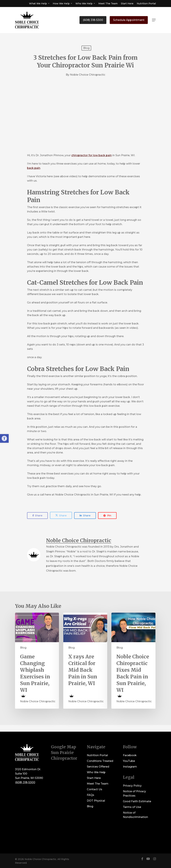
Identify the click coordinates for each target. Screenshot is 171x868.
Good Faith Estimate (137, 801)
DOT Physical (96, 801)
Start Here (94, 778)
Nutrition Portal (97, 755)
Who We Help (96, 772)
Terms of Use (132, 807)
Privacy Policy (132, 786)
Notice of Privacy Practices (134, 793)
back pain (34, 168)
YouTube (129, 761)
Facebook (130, 755)
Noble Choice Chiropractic (88, 75)
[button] (154, 20)
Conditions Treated (100, 761)
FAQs (91, 795)
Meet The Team (98, 784)
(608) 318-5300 (25, 782)
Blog (86, 48)
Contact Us (95, 789)
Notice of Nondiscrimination (135, 815)
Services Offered (98, 767)
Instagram (130, 767)
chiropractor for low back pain (92, 155)
